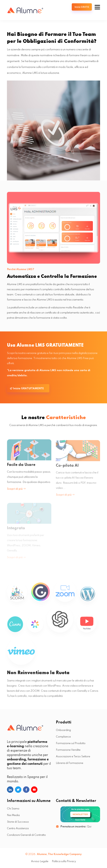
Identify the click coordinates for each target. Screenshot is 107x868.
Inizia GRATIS (82, 7)
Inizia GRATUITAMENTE (27, 389)
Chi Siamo (13, 809)
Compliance (63, 737)
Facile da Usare (21, 468)
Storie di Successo (18, 822)
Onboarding (63, 730)
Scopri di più (16, 492)
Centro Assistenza (18, 828)
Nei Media (13, 815)
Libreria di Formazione (70, 763)
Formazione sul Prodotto (71, 743)
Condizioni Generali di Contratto (26, 835)
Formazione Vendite (68, 750)
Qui (89, 827)
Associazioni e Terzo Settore (73, 757)
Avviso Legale (40, 861)
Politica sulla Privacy (64, 861)
